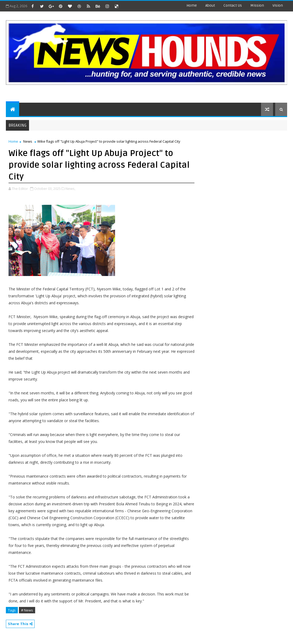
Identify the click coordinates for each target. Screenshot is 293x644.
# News (27, 610)
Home (192, 5)
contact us (233, 5)
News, (70, 189)
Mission (257, 5)
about (210, 5)
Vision (278, 5)
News (28, 141)
